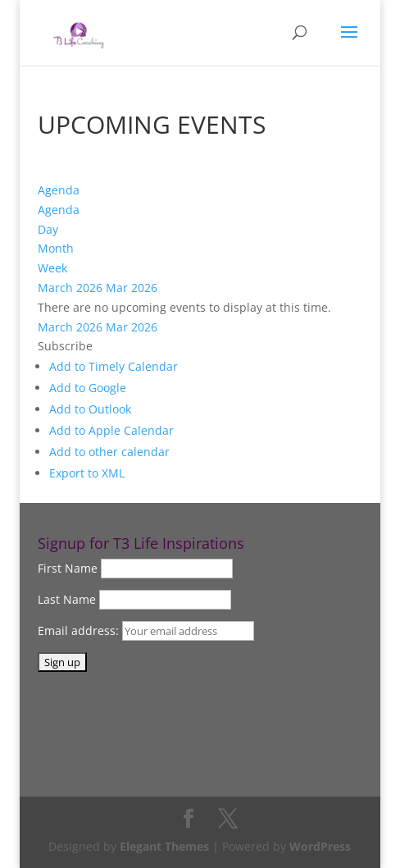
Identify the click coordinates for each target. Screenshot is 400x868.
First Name (68, 568)
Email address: (80, 630)
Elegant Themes (164, 846)
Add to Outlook (90, 409)
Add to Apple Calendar (111, 430)
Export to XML (87, 473)
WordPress (320, 846)
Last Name (67, 599)
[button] (65, 346)
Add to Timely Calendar (114, 366)
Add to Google (88, 388)
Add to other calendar (109, 452)
